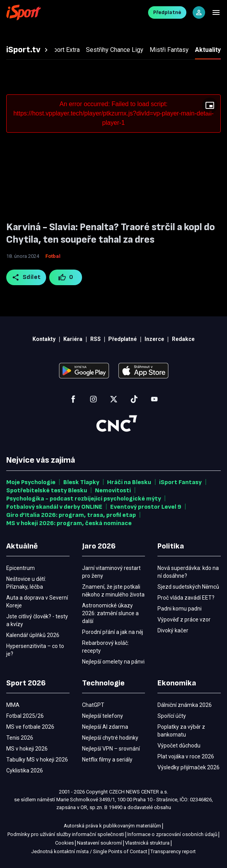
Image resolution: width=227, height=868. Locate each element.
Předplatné (167, 12)
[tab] (28, 50)
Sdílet (26, 277)
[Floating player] (210, 105)
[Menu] (216, 12)
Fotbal (53, 256)
